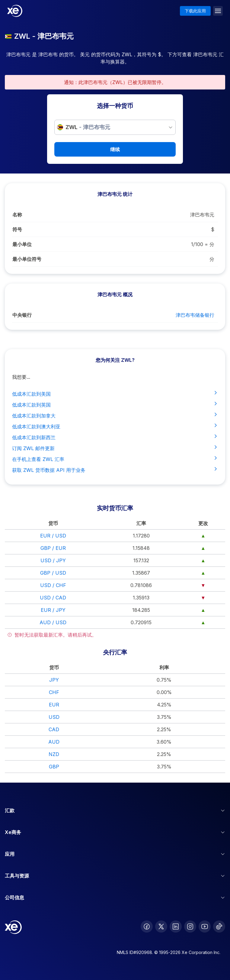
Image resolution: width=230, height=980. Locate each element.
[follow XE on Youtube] (205, 926)
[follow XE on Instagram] (190, 926)
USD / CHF (53, 585)
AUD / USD (53, 622)
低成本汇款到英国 (115, 404)
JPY (54, 680)
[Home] (15, 11)
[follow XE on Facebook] (147, 926)
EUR (54, 705)
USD (54, 717)
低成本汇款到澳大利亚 (115, 426)
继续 (115, 149)
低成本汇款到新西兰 (115, 437)
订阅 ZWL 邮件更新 (115, 448)
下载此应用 (195, 11)
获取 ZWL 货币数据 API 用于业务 (115, 470)
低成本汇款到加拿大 (115, 415)
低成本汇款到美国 (115, 394)
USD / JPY (53, 560)
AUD (54, 742)
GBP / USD (53, 573)
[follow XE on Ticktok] (219, 926)
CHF (54, 692)
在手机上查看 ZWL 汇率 (115, 459)
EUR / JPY (53, 610)
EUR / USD (53, 536)
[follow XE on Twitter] (161, 926)
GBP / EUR (53, 548)
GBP (54, 767)
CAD (54, 729)
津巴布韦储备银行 (195, 315)
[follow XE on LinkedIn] (176, 926)
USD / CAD (53, 598)
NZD (54, 754)
